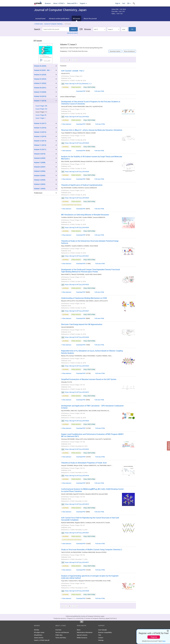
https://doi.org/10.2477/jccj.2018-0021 (77, 256)
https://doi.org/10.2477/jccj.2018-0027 (77, 311)
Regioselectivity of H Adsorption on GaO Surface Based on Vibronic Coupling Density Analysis (92, 352)
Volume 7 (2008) (40, 162)
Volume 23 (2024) (40, 75)
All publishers (38, 635)
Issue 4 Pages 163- (41, 109)
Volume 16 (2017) (40, 123)
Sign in (118, 3)
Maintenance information (85, 632)
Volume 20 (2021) (40, 88)
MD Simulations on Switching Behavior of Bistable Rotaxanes (85, 215)
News (79, 630)
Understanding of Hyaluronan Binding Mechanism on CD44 (84, 298)
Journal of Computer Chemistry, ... (54, 24)
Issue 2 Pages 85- (41, 115)
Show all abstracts (129, 51)
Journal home (40, 18)
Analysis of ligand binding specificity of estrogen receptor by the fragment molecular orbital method (90, 577)
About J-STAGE (59, 3)
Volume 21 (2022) (40, 83)
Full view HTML (99, 91)
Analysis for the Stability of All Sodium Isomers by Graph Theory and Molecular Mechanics (92, 158)
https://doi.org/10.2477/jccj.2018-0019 (77, 504)
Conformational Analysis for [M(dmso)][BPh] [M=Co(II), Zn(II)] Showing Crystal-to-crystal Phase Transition (92, 490)
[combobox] (100, 29)
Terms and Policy (61, 638)
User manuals (103, 630)
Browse (48, 3)
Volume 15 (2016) (40, 128)
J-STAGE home (38, 24)
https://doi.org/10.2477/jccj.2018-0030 (77, 337)
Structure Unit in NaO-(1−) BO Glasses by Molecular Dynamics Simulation (92, 130)
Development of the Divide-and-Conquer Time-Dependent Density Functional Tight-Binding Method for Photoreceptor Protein (90, 271)
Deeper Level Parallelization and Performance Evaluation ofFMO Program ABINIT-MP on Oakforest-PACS (92, 435)
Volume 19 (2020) (40, 92)
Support (83, 3)
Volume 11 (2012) (40, 145)
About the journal (90, 18)
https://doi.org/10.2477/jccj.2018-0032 (77, 284)
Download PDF (81, 91)
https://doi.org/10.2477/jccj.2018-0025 (77, 227)
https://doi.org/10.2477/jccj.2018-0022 (77, 117)
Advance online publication (59, 18)
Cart (124, 3)
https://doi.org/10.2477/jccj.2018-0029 (77, 143)
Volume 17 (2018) (40, 101)
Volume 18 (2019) (40, 96)
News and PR (72, 3)
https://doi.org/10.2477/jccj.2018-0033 (77, 366)
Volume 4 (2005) (40, 175)
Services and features (62, 632)
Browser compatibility (105, 632)
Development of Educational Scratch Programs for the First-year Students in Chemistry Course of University (91, 103)
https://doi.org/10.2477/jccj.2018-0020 (77, 421)
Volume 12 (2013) (40, 141)
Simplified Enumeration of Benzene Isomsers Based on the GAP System (89, 379)
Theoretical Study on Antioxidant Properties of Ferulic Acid (84, 463)
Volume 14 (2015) (40, 132)
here (164, 641)
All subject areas (39, 632)
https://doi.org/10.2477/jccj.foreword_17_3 (78, 84)
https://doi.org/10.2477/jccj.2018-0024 (77, 198)
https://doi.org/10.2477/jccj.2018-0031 (77, 533)
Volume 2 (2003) (40, 184)
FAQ (100, 635)
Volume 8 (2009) (40, 158)
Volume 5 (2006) (40, 171)
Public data (59, 635)
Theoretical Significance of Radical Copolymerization (82, 185)
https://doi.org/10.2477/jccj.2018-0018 (77, 476)
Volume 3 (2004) (40, 180)
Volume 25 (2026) (40, 66)
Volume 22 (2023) (40, 79)
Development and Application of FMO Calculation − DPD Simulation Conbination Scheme (92, 407)
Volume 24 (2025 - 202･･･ (43, 70)
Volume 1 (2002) (40, 189)
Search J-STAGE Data (42, 640)
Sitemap (101, 640)
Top (82, 622)
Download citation (115, 51)
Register (154, 637)
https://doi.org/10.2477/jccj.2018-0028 (77, 591)
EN (129, 3)
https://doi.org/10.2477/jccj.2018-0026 (77, 172)
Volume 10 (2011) (40, 149)
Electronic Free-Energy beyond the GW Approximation (82, 324)
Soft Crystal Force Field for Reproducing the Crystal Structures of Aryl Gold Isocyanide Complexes (90, 519)
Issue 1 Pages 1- (41, 118)
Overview (58, 630)
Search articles (39, 638)
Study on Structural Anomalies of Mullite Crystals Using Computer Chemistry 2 (92, 550)
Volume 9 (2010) (40, 154)
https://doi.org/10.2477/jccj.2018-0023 (77, 449)
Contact (101, 638)
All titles (37, 630)
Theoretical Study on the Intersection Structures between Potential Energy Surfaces (90, 242)
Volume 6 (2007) (40, 167)
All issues (76, 18)
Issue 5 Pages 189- (41, 106)
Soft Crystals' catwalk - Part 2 (73, 71)
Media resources (82, 638)
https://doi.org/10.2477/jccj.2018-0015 (77, 392)
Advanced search (72, 33)
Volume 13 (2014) (40, 136)
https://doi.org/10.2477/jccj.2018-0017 (77, 562)
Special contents (82, 635)
